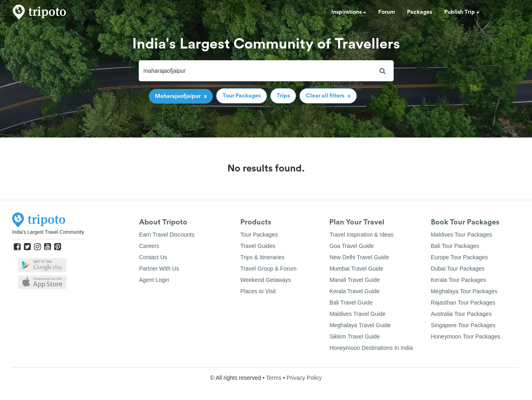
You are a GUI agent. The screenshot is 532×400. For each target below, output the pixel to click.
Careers (149, 246)
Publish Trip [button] (462, 12)
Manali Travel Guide (355, 280)
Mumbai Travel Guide (356, 269)
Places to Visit (258, 291)
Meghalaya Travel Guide (360, 325)
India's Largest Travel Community (48, 232)
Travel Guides (258, 246)
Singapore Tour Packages (463, 325)
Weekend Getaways (266, 280)
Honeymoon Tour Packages (466, 337)
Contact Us (153, 257)
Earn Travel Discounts (167, 235)
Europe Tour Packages (459, 257)
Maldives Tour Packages (461, 235)
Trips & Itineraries (262, 257)
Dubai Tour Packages (458, 269)
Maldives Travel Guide (357, 314)
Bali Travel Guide (351, 303)
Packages (420, 12)
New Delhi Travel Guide (359, 257)
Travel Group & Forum (268, 269)
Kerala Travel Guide (354, 291)
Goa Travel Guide (352, 246)
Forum (387, 12)
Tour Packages (259, 235)
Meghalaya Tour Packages (464, 291)
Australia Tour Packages (461, 314)
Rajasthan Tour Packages (463, 303)
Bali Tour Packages (455, 246)
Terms (273, 378)
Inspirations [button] (349, 12)
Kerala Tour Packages (459, 280)
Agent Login (154, 280)
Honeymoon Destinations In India (371, 348)
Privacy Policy (304, 378)
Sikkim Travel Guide (354, 337)
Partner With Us (159, 269)
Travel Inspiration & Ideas (361, 235)
